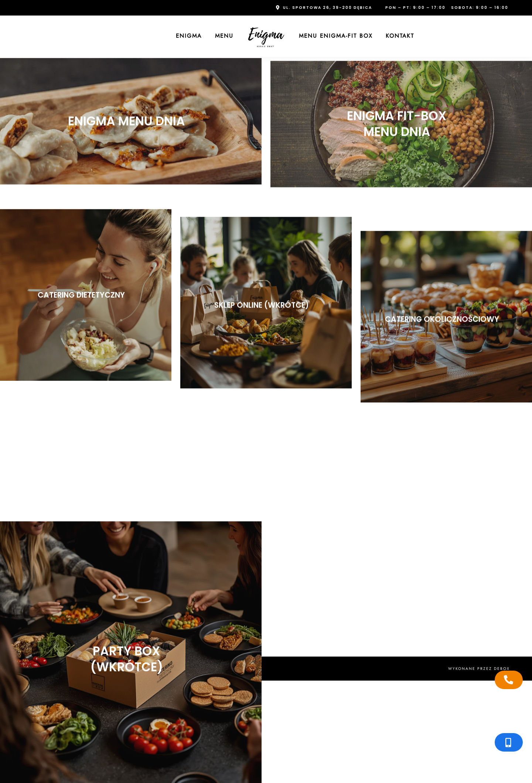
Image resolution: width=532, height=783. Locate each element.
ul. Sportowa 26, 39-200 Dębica (328, 8)
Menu (224, 36)
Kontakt (400, 36)
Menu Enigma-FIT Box (336, 36)
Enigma (189, 36)
